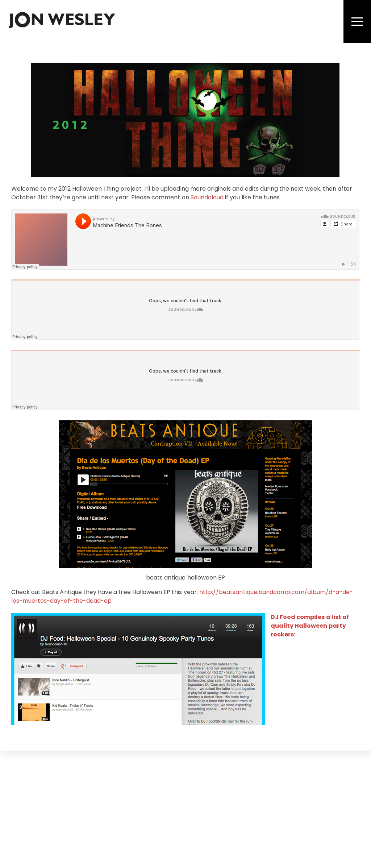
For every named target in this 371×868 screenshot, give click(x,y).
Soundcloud (207, 197)
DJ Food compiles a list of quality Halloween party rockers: (310, 626)
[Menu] (357, 22)
